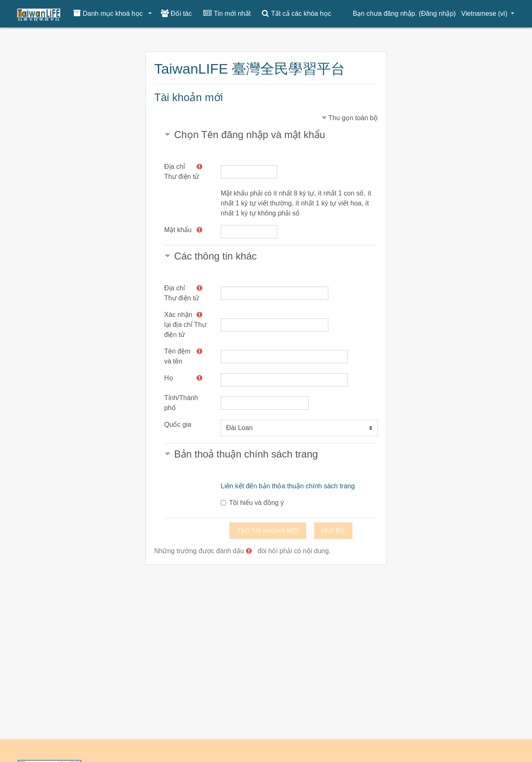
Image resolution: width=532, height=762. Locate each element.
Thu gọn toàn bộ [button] (353, 118)
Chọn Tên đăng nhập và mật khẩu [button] (250, 135)
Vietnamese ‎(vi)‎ (485, 14)
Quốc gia (178, 424)
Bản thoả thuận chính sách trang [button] (246, 454)
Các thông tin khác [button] (216, 256)
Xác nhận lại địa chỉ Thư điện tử (185, 325)
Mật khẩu (178, 230)
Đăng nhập (437, 14)
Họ (169, 378)
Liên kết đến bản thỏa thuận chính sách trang (288, 486)
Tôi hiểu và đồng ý (256, 503)
